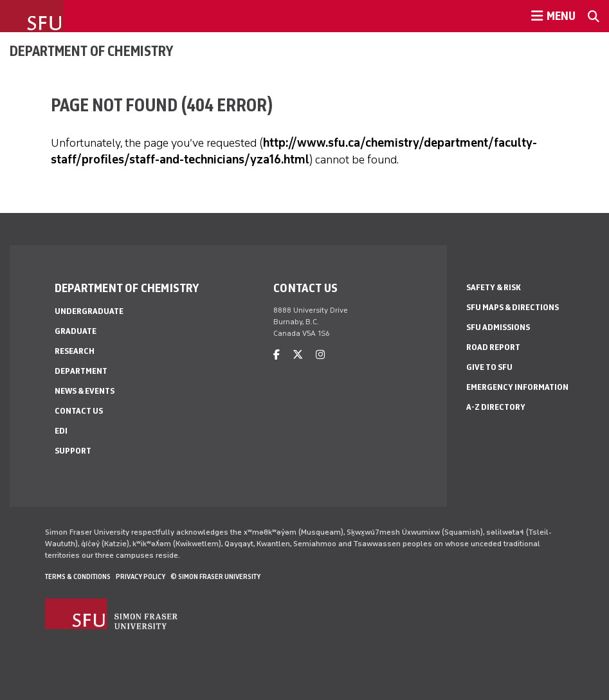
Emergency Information (517, 387)
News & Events (85, 391)
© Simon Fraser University (215, 576)
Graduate (76, 331)
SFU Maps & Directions (513, 307)
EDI (61, 431)
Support (73, 451)
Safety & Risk (494, 287)
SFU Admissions (498, 327)
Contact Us (79, 411)
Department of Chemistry (91, 51)
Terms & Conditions (78, 576)
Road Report (493, 347)
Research (75, 351)
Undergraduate (89, 311)
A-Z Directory (496, 407)
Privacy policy (141, 576)
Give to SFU (489, 367)
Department (81, 371)
